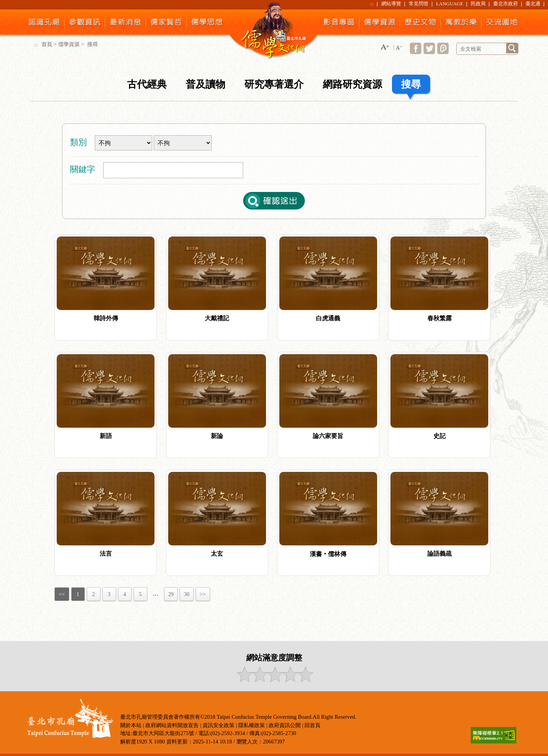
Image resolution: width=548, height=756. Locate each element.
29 (171, 594)
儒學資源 (69, 44)
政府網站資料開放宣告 (172, 725)
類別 (78, 142)
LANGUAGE (450, 4)
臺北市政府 (506, 4)
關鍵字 (83, 169)
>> (203, 594)
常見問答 (419, 4)
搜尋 (411, 84)
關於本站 (131, 725)
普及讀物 (205, 84)
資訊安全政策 (218, 725)
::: (372, 4)
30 (186, 594)
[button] (385, 47)
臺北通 (533, 4)
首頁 (47, 44)
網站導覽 (391, 4)
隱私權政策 (252, 725)
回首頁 (312, 725)
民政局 (478, 4)
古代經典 (147, 84)
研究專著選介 (274, 84)
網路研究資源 (352, 84)
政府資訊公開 (285, 725)
